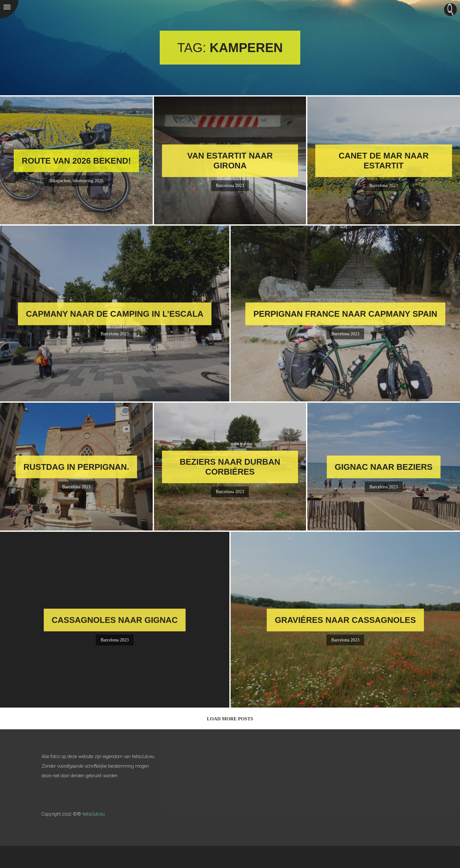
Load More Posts (230, 719)
